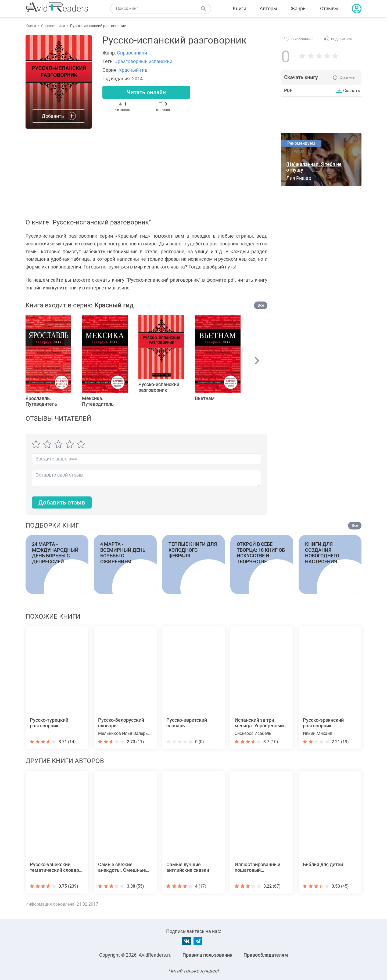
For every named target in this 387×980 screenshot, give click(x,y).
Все (261, 305)
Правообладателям (266, 955)
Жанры (299, 8)
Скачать (352, 90)
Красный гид (133, 70)
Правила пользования (207, 955)
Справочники (132, 53)
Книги (239, 8)
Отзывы (329, 8)
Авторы (268, 8)
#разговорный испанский (144, 61)
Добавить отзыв (62, 502)
